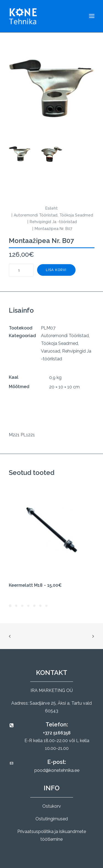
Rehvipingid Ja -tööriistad (53, 222)
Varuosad (51, 351)
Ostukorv (52, 806)
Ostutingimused (52, 819)
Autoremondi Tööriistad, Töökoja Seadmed (53, 215)
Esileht (51, 208)
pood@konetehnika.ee (57, 770)
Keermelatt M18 (35, 585)
